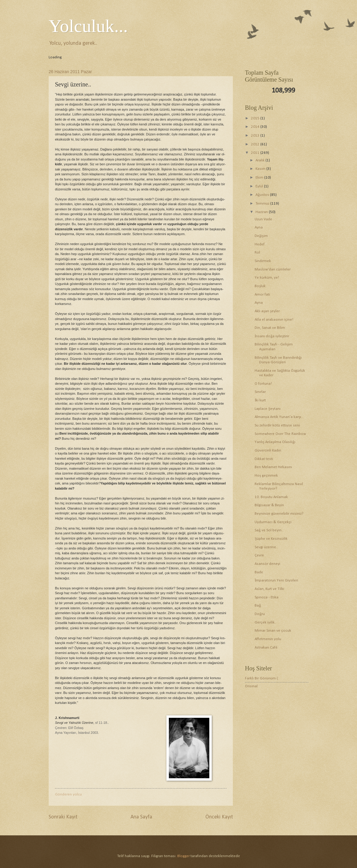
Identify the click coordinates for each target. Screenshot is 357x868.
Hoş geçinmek (266, 476)
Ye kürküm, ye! (267, 278)
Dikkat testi (264, 459)
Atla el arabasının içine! (274, 320)
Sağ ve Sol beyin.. (269, 530)
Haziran (262, 212)
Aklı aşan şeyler (267, 311)
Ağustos (263, 195)
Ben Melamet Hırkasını (273, 467)
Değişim (261, 236)
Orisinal (251, 686)
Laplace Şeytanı (268, 409)
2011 (256, 153)
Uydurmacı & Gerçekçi (273, 522)
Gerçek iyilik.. (265, 622)
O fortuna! (263, 384)
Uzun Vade (263, 219)
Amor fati (262, 295)
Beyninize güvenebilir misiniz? (279, 514)
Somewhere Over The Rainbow (280, 434)
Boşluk (260, 286)
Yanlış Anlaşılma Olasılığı (275, 442)
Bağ (258, 606)
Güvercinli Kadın (268, 450)
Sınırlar (260, 392)
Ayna (259, 227)
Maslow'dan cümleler (273, 269)
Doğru (260, 614)
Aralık (261, 160)
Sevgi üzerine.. (266, 547)
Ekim (260, 178)
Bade (259, 572)
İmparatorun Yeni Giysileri (276, 580)
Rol (257, 253)
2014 (256, 127)
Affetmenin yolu (268, 639)
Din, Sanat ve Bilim (270, 328)
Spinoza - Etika (267, 597)
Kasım (261, 169)
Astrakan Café (266, 648)
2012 (256, 144)
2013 (256, 136)
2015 (256, 118)
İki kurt (260, 400)
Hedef (260, 244)
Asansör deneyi (267, 564)
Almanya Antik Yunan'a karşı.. (279, 417)
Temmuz (263, 204)
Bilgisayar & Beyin (269, 505)
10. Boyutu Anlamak (271, 497)
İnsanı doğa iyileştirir (272, 336)
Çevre (259, 555)
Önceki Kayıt (219, 817)
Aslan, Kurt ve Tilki (269, 589)
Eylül (260, 186)
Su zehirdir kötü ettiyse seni (277, 425)
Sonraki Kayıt (63, 817)
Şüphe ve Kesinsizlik (271, 539)
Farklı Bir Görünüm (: (262, 678)
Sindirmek (263, 261)
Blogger (183, 856)
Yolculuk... (88, 26)
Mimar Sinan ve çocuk (273, 631)
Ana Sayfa (141, 817)
